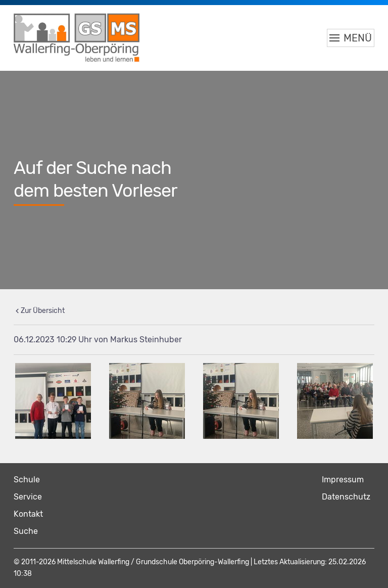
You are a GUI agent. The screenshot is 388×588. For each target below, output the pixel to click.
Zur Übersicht (43, 311)
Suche (26, 531)
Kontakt (28, 514)
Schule (27, 480)
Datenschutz (346, 497)
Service (28, 497)
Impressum (343, 480)
